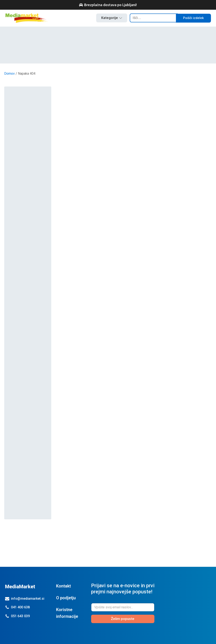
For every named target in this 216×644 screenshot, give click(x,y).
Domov (9, 74)
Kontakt (63, 586)
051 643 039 (20, 616)
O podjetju (66, 598)
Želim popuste (123, 619)
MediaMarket (20, 587)
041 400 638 (20, 607)
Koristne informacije (67, 613)
